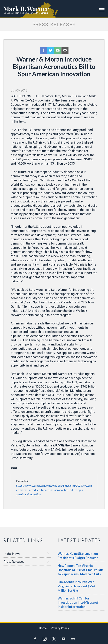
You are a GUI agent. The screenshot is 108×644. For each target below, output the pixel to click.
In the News (12, 554)
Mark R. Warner (54, 9)
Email (58, 50)
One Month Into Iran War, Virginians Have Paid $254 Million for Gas (76, 586)
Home (43, 628)
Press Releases (14, 561)
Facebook (43, 50)
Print (65, 50)
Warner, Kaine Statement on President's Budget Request (78, 556)
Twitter (51, 50)
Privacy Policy (60, 628)
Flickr (73, 639)
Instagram (45, 639)
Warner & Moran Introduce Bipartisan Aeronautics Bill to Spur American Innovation (54, 66)
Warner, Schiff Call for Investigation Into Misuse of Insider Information (78, 602)
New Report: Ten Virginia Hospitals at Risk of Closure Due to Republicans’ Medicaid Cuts (81, 570)
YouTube (64, 639)
